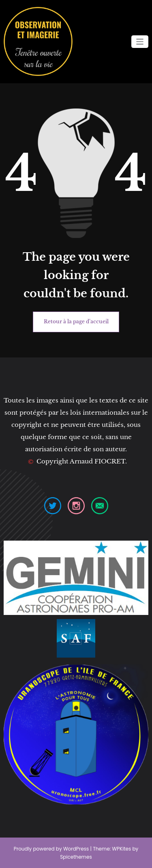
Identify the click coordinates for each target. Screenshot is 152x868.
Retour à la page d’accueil (76, 321)
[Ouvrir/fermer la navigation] (140, 42)
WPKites (122, 849)
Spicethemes (76, 857)
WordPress (76, 849)
